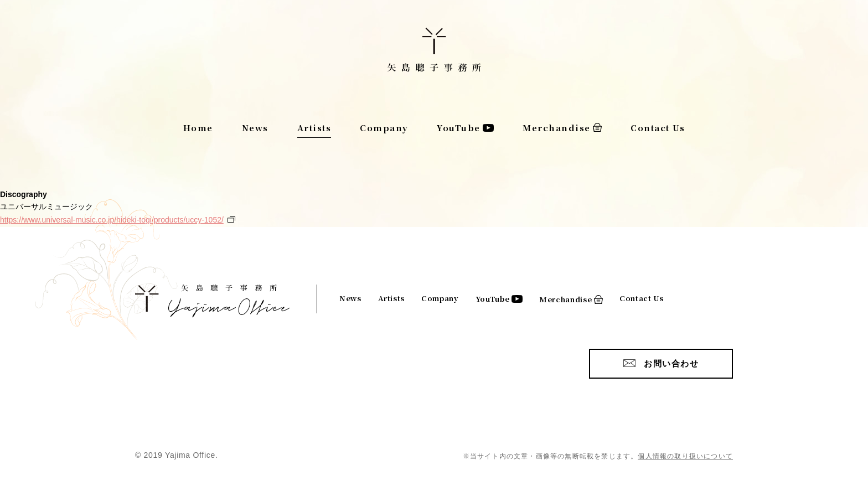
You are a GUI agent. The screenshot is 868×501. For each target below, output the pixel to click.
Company (384, 128)
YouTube (459, 128)
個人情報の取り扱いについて (685, 456)
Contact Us (658, 128)
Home (198, 128)
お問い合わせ (671, 363)
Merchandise (557, 128)
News (255, 128)
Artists (314, 128)
